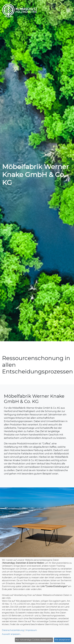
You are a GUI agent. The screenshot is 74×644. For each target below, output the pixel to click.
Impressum (31, 630)
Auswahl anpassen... (12, 634)
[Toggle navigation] (68, 11)
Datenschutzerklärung (13, 630)
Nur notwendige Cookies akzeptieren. (34, 640)
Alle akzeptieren (62, 640)
